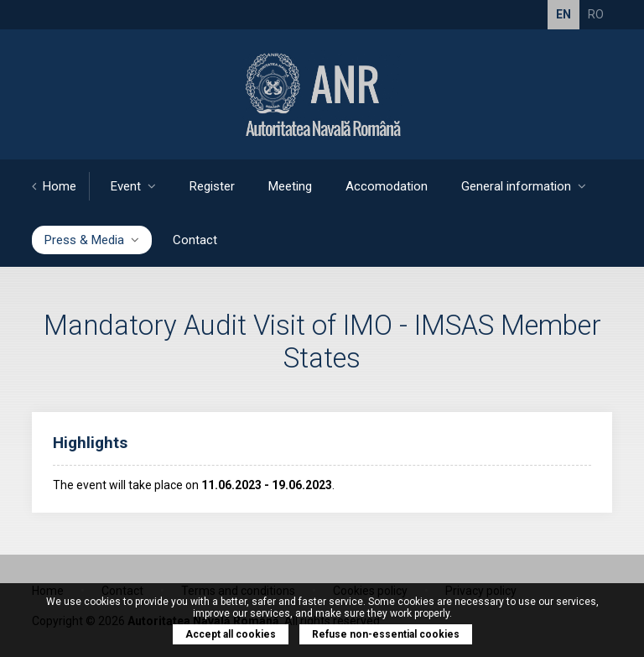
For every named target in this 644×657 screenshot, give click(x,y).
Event (133, 186)
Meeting (290, 186)
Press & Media (92, 240)
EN (563, 14)
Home (54, 186)
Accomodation (387, 186)
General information (524, 186)
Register (212, 186)
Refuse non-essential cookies (386, 634)
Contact (195, 240)
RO (596, 14)
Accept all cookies (231, 634)
